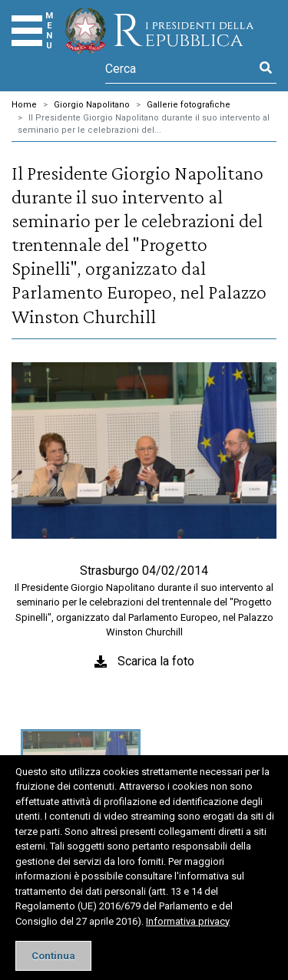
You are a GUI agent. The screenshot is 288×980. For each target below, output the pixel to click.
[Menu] (27, 31)
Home (24, 105)
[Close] (53, 956)
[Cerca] (180, 68)
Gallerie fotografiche (189, 105)
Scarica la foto (156, 661)
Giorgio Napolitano (92, 105)
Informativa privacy (188, 921)
